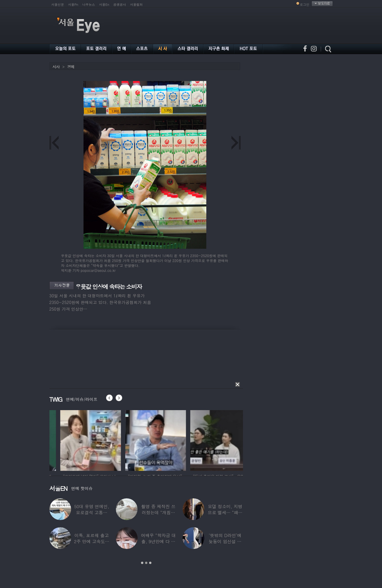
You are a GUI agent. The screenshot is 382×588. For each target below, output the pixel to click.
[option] (60, 440)
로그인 (305, 4)
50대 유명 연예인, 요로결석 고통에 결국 (92, 512)
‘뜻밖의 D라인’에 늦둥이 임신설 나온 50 (225, 541)
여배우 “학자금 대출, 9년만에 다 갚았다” (158, 541)
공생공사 (120, 4)
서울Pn (73, 4)
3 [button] (150, 563)
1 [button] (142, 563)
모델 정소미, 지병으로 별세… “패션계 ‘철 (225, 512)
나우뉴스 (89, 4)
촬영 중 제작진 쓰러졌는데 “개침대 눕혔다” (158, 512)
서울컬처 (136, 4)
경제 (71, 67)
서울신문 (58, 4)
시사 (56, 67)
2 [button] (146, 563)
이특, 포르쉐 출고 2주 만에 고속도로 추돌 (92, 541)
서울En (104, 4)
